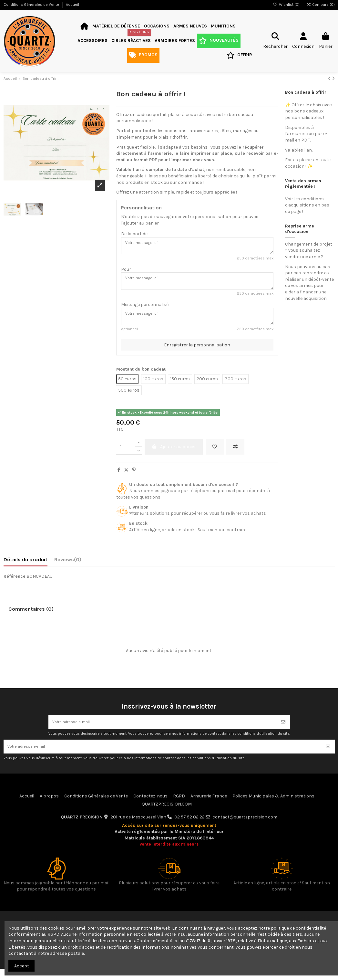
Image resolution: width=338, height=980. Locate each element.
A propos (49, 807)
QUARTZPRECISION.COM (167, 815)
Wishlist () (287, 5)
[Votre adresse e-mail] (163, 730)
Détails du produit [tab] (26, 567)
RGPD (179, 807)
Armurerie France (209, 807)
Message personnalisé (145, 309)
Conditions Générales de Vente (32, 5)
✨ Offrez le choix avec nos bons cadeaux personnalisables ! (308, 111)
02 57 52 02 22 (189, 828)
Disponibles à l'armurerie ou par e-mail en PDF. (306, 134)
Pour (126, 272)
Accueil (72, 5)
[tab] (68, 568)
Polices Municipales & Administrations (273, 807)
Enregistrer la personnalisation (197, 352)
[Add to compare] (235, 454)
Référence (15, 583)
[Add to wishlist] (215, 454)
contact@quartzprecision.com (245, 828)
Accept (22, 966)
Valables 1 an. (299, 150)
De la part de (134, 234)
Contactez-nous (150, 807)
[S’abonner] (283, 730)
